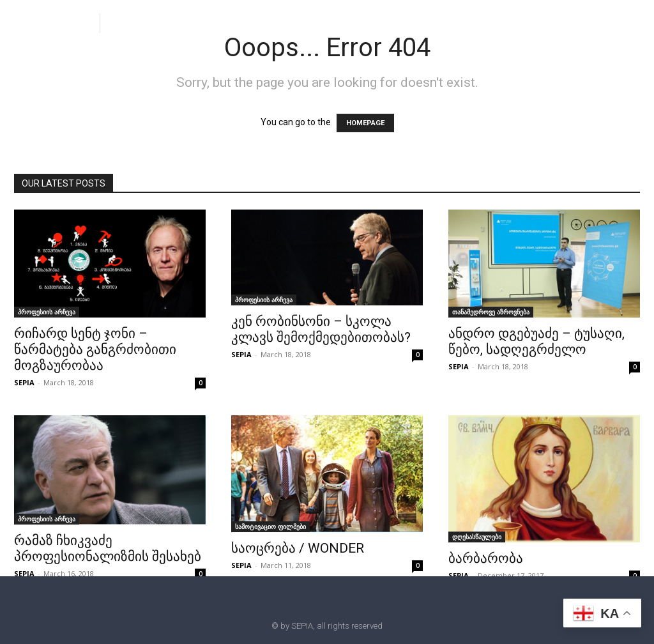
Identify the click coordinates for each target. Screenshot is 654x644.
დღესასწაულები (477, 537)
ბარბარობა (486, 558)
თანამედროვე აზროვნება (491, 312)
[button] (120, 22)
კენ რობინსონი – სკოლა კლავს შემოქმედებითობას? (321, 329)
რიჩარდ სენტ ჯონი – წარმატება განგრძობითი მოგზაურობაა (95, 349)
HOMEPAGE (365, 123)
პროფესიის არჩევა (47, 312)
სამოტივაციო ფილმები (270, 526)
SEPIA (24, 382)
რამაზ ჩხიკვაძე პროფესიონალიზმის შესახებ (108, 548)
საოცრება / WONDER (298, 548)
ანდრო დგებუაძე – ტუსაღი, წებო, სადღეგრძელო (536, 341)
